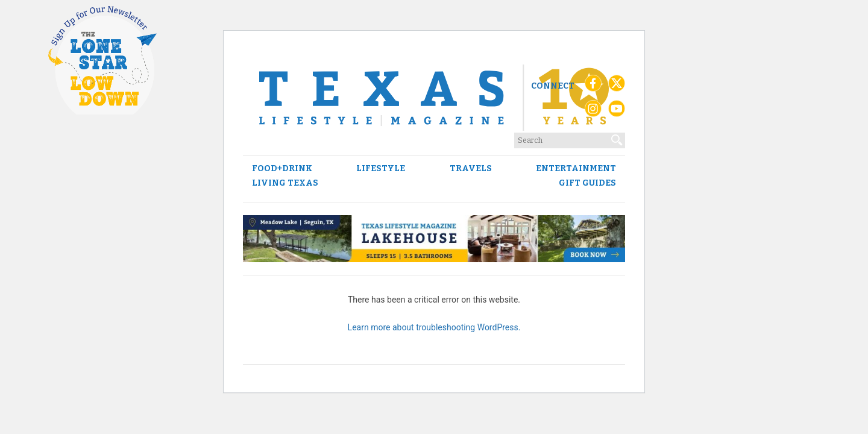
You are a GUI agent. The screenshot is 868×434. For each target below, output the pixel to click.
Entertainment (576, 169)
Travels (471, 169)
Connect (553, 86)
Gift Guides (587, 183)
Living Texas (285, 183)
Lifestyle (381, 169)
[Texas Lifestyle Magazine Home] (434, 98)
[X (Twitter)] (617, 86)
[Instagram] (593, 112)
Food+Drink (282, 169)
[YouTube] (617, 112)
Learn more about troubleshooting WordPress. (434, 327)
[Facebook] (593, 86)
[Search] (617, 137)
